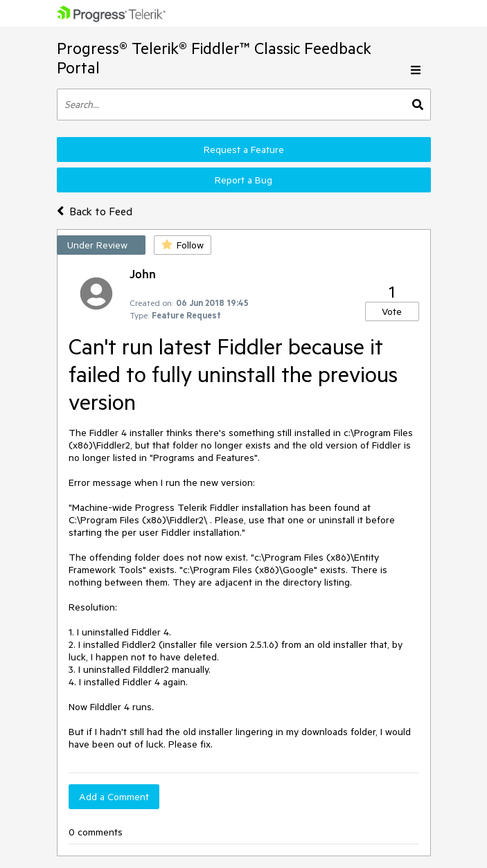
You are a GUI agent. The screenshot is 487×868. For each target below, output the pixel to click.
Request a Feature (244, 150)
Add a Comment (114, 797)
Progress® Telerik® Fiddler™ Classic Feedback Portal (214, 58)
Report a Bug (244, 180)
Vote (392, 311)
